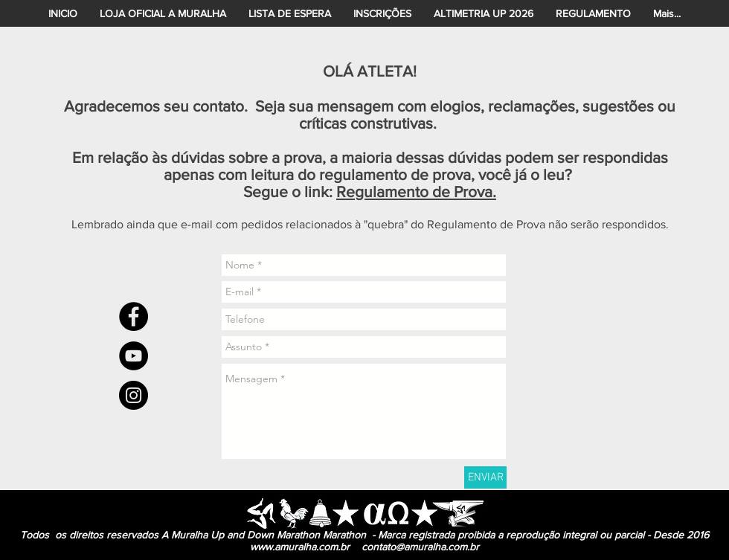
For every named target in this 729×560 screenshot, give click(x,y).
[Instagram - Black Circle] (134, 395)
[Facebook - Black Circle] (134, 316)
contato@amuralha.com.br (420, 547)
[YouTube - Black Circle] (134, 356)
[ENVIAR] (485, 477)
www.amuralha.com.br (300, 547)
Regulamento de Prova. (416, 192)
